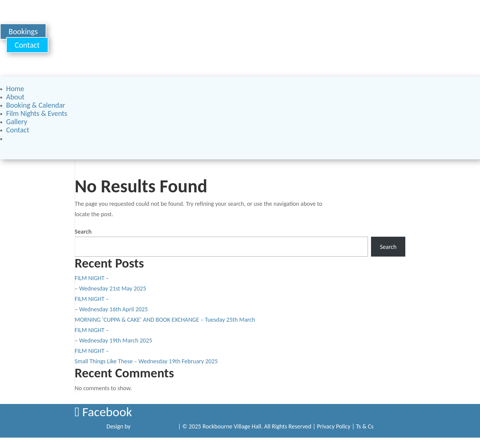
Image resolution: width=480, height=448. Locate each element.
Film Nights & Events (37, 113)
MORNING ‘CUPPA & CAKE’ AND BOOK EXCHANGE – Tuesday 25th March (165, 320)
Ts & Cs (365, 426)
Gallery (17, 122)
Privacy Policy (334, 426)
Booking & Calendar (36, 105)
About (15, 97)
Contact (27, 45)
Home (15, 89)
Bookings (23, 31)
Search (83, 231)
